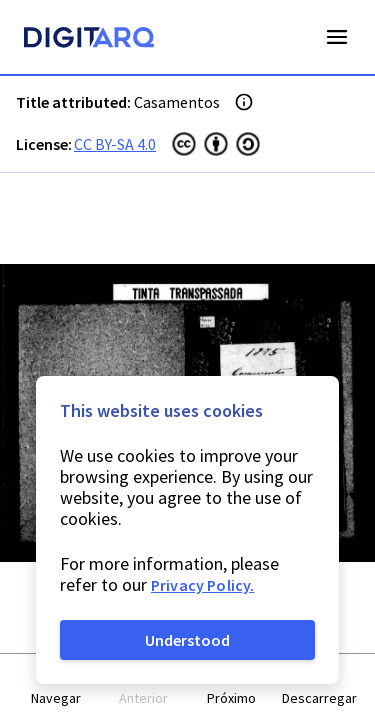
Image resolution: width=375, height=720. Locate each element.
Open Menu (337, 37)
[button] (56, 687)
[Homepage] (89, 40)
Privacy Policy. (202, 585)
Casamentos (177, 102)
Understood (187, 640)
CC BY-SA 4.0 (115, 144)
